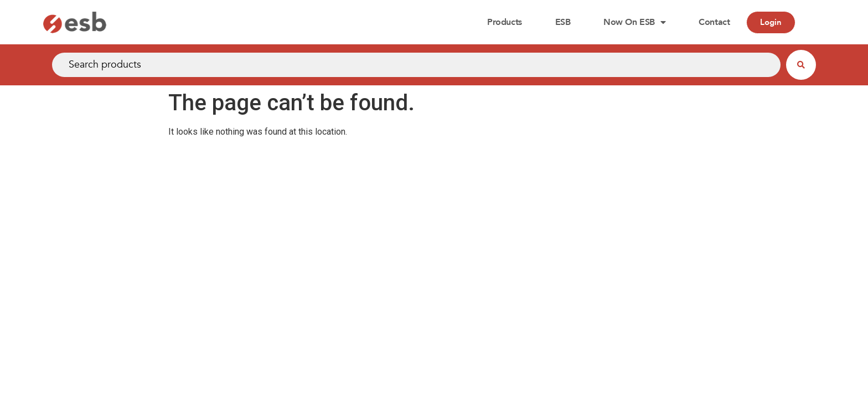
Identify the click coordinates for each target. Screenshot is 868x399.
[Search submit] (801, 65)
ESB (563, 22)
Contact (714, 22)
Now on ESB (634, 22)
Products (504, 22)
